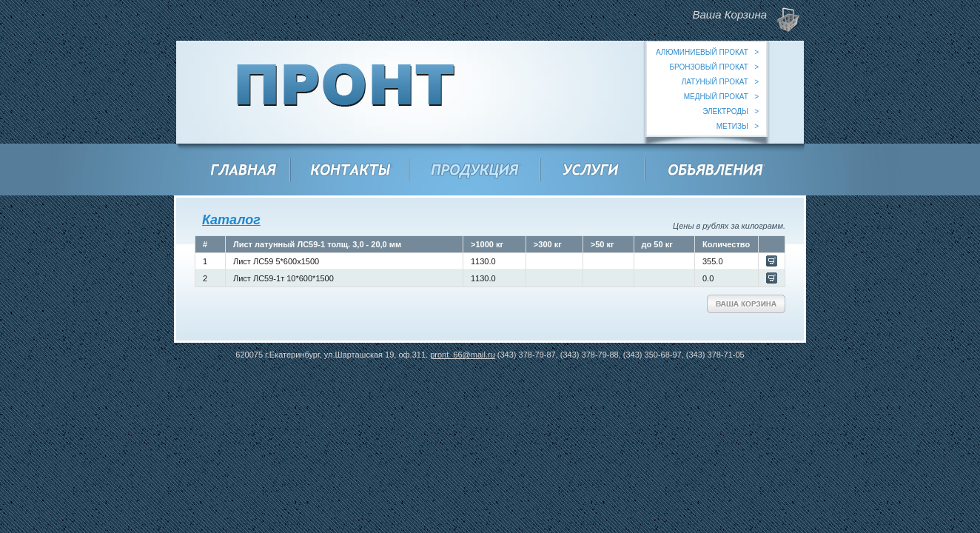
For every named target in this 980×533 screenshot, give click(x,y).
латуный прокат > (720, 82)
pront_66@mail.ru (463, 355)
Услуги (592, 171)
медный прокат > (721, 97)
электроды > (731, 111)
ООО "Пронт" (346, 92)
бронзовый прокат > (714, 67)
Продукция (476, 171)
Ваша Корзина (746, 304)
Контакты (351, 171)
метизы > (738, 126)
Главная (244, 171)
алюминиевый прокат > (707, 52)
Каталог (231, 220)
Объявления (716, 171)
